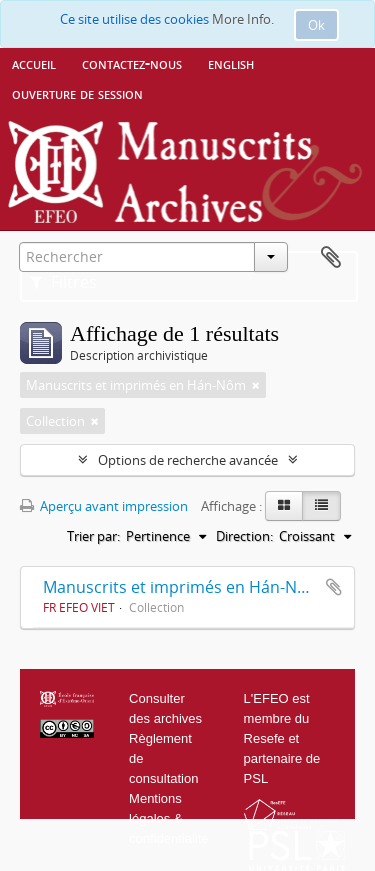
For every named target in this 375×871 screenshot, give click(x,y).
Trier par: (93, 536)
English (231, 63)
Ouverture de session (77, 93)
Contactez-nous (132, 63)
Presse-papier (331, 258)
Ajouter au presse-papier (334, 587)
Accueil (34, 63)
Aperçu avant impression (104, 506)
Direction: (244, 536)
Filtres (63, 282)
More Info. (243, 19)
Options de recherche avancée (188, 460)
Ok (316, 25)
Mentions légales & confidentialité (169, 818)
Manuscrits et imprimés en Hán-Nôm (182, 587)
